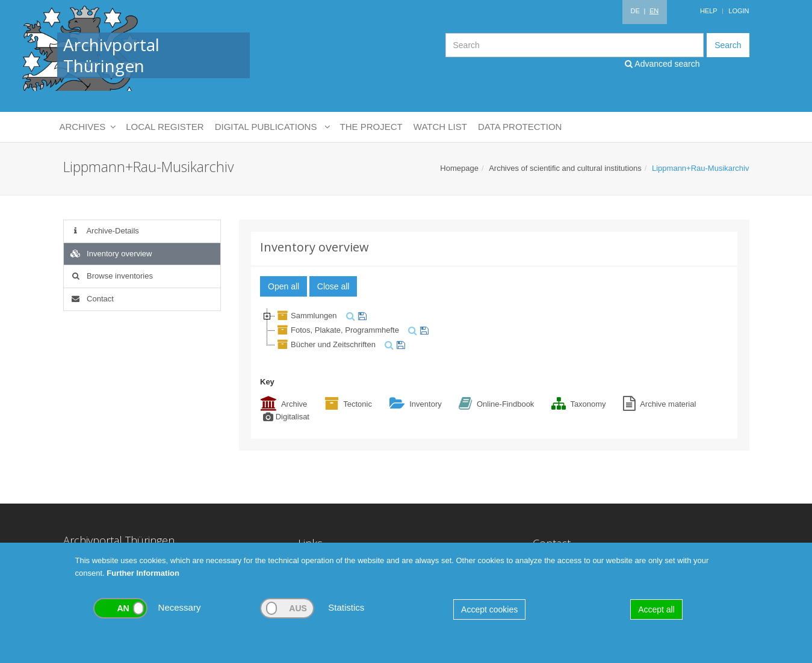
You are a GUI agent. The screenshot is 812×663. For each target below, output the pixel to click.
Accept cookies (489, 609)
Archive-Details (104, 231)
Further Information (143, 573)
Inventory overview (111, 254)
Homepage (459, 168)
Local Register (165, 127)
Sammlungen (306, 316)
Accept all (656, 609)
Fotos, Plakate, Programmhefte (337, 330)
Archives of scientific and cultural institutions (565, 168)
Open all (284, 286)
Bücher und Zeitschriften (325, 344)
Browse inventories (111, 276)
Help (709, 11)
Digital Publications (272, 127)
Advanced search (662, 64)
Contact (92, 299)
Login (739, 11)
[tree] (494, 330)
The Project (371, 127)
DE (635, 11)
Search (728, 45)
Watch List (440, 127)
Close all (333, 286)
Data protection (520, 127)
